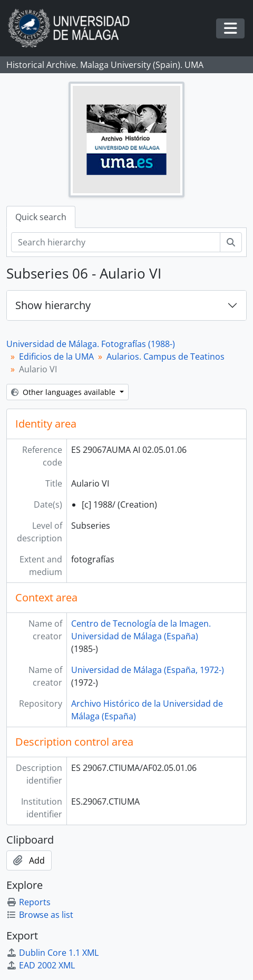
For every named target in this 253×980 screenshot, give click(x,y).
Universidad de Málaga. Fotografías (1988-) (91, 344)
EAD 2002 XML (41, 965)
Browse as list (40, 915)
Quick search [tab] (41, 217)
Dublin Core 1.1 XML (52, 953)
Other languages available (64, 392)
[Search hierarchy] (116, 242)
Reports (28, 902)
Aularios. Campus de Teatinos (166, 357)
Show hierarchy (53, 305)
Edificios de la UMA (56, 357)
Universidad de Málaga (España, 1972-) (148, 670)
